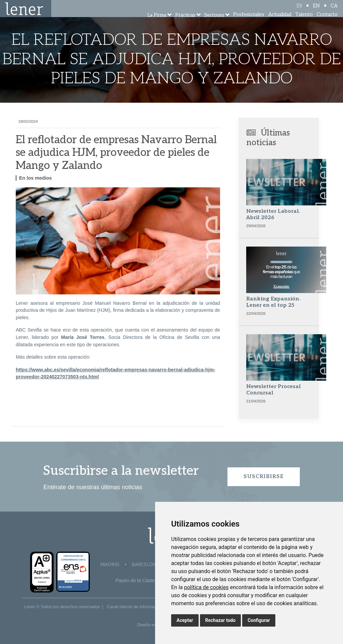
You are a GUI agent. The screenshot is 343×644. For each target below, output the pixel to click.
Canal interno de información (134, 607)
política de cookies (206, 587)
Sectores (214, 24)
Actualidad (280, 23)
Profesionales (249, 23)
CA (334, 11)
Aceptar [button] (185, 620)
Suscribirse (264, 477)
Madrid (110, 564)
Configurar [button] (259, 620)
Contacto (327, 23)
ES (299, 11)
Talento (304, 23)
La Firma (157, 24)
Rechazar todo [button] (221, 620)
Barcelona (146, 564)
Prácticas (185, 24)
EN (316, 11)
